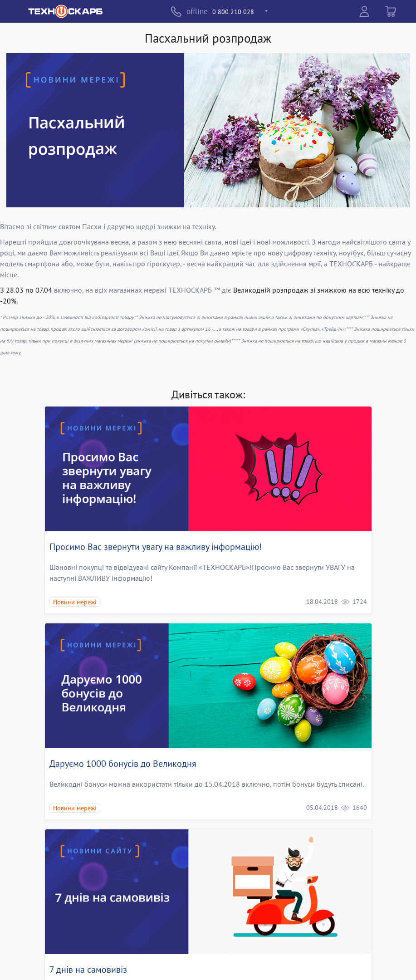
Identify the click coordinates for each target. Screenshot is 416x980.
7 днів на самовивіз (88, 970)
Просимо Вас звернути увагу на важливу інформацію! (156, 547)
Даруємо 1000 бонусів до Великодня (123, 764)
